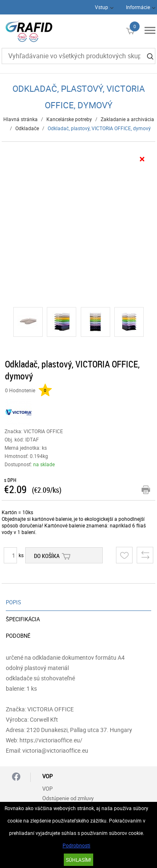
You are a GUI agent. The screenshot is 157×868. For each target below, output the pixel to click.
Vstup (101, 7)
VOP (47, 789)
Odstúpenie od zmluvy (68, 798)
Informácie (138, 7)
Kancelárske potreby (69, 119)
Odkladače (27, 128)
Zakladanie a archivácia (127, 119)
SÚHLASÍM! (78, 860)
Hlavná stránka (21, 119)
